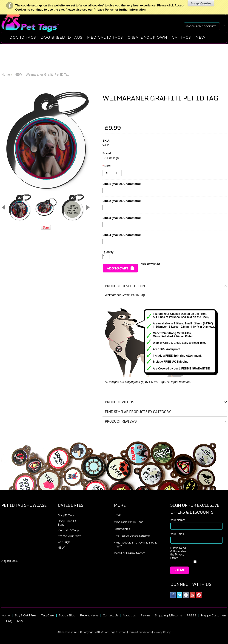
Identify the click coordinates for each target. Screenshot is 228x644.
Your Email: (177, 534)
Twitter (180, 595)
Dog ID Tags (23, 37)
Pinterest (199, 595)
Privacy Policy (162, 632)
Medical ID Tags (105, 37)
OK (201, 3)
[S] (107, 173)
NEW (201, 37)
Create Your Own (147, 37)
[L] (117, 173)
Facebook (173, 595)
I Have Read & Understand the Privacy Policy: (179, 553)
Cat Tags (181, 37)
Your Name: (178, 520)
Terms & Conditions (140, 632)
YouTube (192, 595)
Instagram (186, 595)
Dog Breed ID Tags (62, 37)
